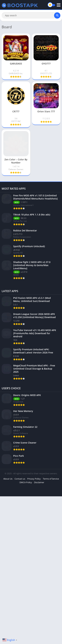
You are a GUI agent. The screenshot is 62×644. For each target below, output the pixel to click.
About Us (8, 479)
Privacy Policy (34, 479)
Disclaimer (39, 482)
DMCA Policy (26, 482)
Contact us (20, 479)
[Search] (31, 15)
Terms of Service (51, 479)
